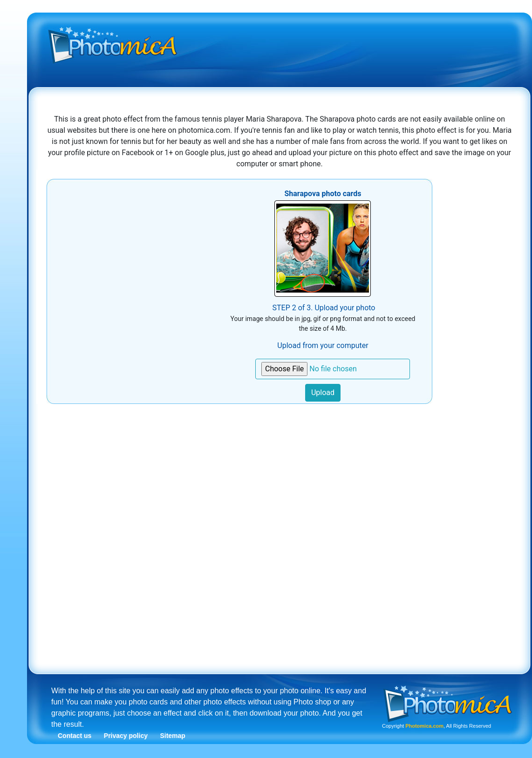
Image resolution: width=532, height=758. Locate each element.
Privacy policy (126, 736)
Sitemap (172, 736)
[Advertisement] (284, 85)
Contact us (75, 736)
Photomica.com (424, 726)
